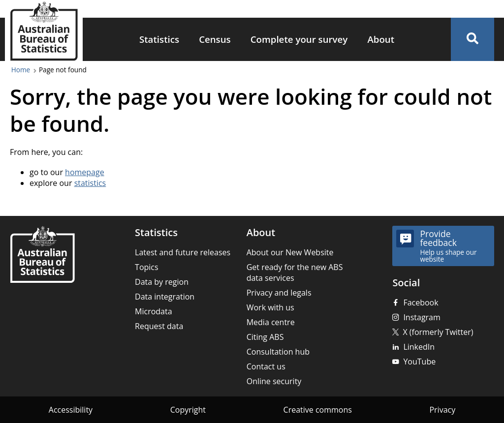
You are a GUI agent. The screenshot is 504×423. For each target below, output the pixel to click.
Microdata (154, 311)
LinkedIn (419, 347)
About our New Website (290, 252)
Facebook (421, 302)
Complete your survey (299, 39)
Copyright (188, 410)
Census (215, 39)
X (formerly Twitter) (438, 332)
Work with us (270, 307)
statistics (90, 183)
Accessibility (71, 410)
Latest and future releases (183, 252)
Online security (274, 381)
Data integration (165, 297)
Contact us (266, 366)
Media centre (271, 322)
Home (21, 70)
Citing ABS (265, 337)
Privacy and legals (279, 293)
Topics (147, 267)
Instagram (422, 317)
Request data (159, 326)
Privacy (442, 410)
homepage (85, 172)
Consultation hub (278, 352)
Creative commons (318, 410)
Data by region (162, 282)
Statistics (159, 39)
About (381, 39)
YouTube (419, 362)
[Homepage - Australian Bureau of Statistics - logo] (44, 31)
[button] (472, 39)
